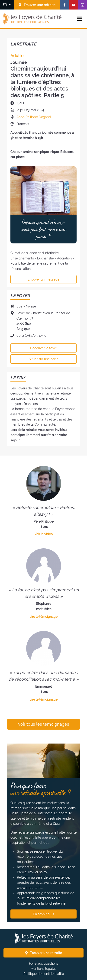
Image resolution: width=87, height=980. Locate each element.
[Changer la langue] (7, 5)
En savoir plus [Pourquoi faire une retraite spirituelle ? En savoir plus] (43, 914)
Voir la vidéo (44, 534)
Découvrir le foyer (44, 348)
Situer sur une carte (44, 359)
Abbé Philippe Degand (34, 117)
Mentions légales (43, 969)
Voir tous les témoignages (43, 724)
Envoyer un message (43, 279)
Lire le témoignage (43, 617)
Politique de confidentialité (44, 974)
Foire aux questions (44, 964)
